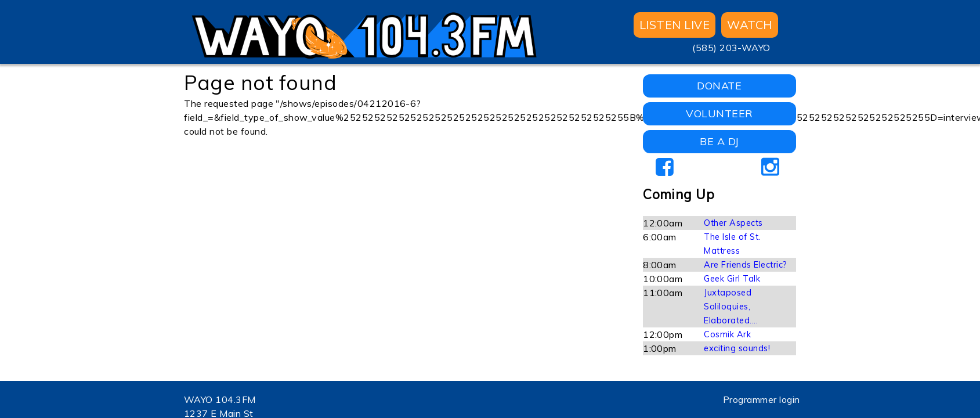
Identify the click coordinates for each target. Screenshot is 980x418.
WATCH (749, 25)
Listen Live (675, 25)
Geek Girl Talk (732, 279)
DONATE (719, 86)
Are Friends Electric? (745, 265)
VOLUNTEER (719, 113)
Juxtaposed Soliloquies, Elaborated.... (731, 307)
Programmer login (762, 399)
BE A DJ (719, 141)
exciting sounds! (737, 348)
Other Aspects (733, 223)
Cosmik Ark (727, 334)
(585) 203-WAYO (731, 48)
